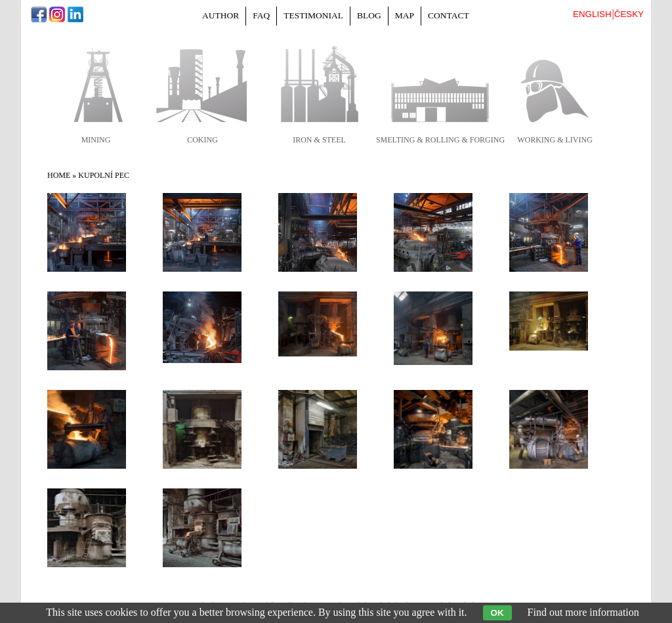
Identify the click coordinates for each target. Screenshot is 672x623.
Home (59, 175)
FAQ (261, 15)
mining (96, 140)
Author (220, 15)
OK (497, 613)
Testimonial (313, 15)
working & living (555, 140)
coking (202, 140)
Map (405, 15)
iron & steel (319, 140)
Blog (369, 15)
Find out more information (583, 612)
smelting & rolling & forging (440, 140)
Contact (449, 15)
